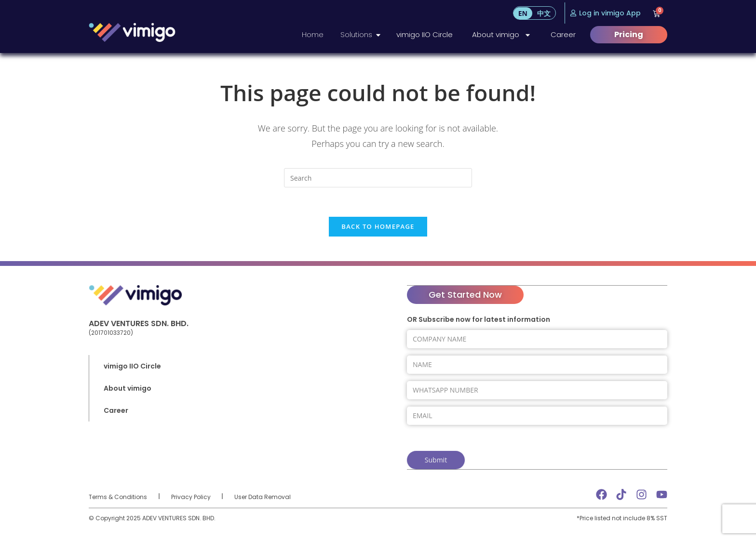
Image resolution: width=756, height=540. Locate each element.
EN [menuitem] (523, 13)
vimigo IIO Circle (425, 34)
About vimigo (502, 35)
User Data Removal (263, 496)
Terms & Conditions (118, 496)
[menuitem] (523, 13)
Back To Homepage (378, 226)
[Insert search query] (378, 178)
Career (563, 34)
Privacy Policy (191, 496)
